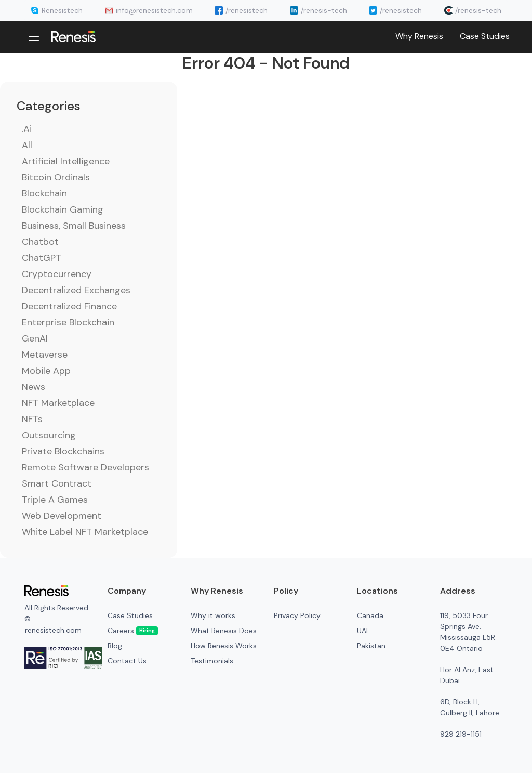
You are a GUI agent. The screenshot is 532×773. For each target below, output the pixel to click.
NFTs (32, 419)
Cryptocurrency (57, 274)
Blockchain (44, 193)
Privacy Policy (297, 615)
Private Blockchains (63, 451)
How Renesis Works (224, 646)
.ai (27, 129)
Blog (115, 646)
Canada (370, 615)
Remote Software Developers (85, 467)
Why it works (213, 615)
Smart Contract (57, 483)
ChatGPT (42, 258)
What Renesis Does (224, 631)
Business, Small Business (74, 226)
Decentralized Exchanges (76, 290)
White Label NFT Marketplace (85, 532)
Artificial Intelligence (66, 161)
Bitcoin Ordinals (56, 177)
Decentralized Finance (69, 306)
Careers (133, 631)
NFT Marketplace (58, 403)
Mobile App (46, 371)
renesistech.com (53, 630)
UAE (364, 631)
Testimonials (212, 661)
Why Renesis (419, 36)
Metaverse (45, 355)
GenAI (35, 338)
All (27, 145)
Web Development (62, 516)
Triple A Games (55, 500)
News (34, 387)
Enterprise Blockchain (68, 322)
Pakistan (371, 646)
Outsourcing (49, 435)
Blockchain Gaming (63, 209)
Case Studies (485, 36)
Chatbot (40, 242)
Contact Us (127, 661)
